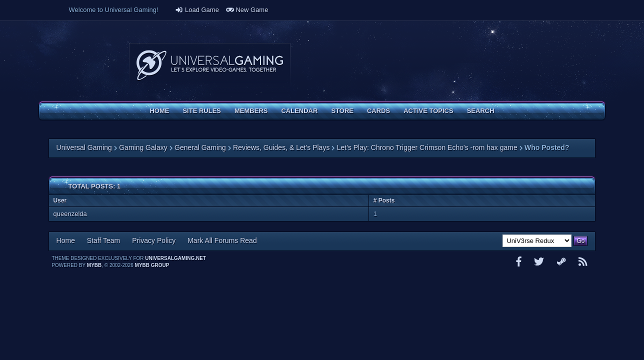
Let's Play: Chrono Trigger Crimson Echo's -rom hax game (427, 147)
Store (342, 111)
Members (251, 111)
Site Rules (202, 111)
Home (159, 111)
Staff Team (103, 240)
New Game (247, 10)
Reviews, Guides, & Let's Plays (281, 147)
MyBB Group (152, 265)
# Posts (384, 200)
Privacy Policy (154, 240)
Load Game (197, 10)
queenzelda (70, 214)
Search (481, 111)
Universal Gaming (84, 147)
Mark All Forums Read (222, 240)
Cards (378, 111)
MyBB (94, 265)
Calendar (299, 111)
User (60, 200)
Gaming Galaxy (143, 147)
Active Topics (428, 111)
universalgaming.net (175, 258)
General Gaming (200, 147)
